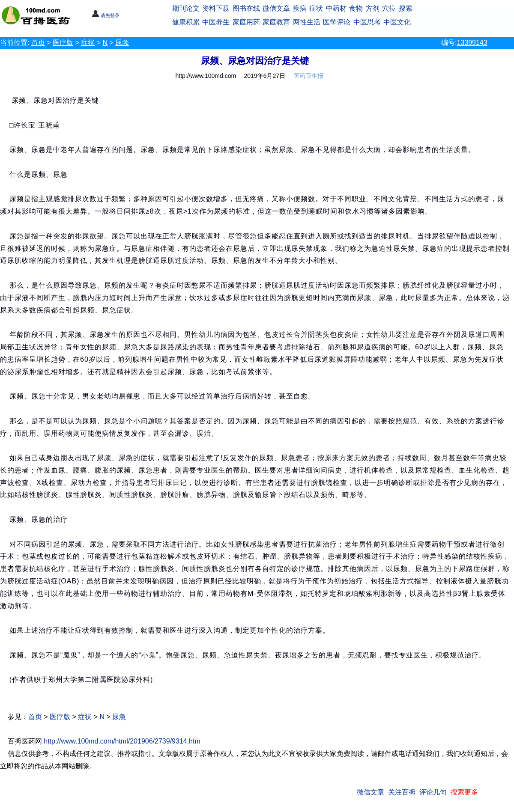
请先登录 (106, 15)
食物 (356, 8)
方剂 (373, 8)
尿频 (122, 43)
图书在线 (246, 8)
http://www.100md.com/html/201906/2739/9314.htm (122, 741)
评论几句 (433, 792)
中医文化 (397, 22)
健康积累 (186, 22)
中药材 (336, 8)
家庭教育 (276, 22)
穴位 (389, 8)
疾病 (300, 8)
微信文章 (276, 8)
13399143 (472, 43)
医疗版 (63, 43)
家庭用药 (246, 22)
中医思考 (367, 22)
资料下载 (216, 8)
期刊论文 (186, 8)
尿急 (119, 717)
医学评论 (337, 22)
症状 (316, 8)
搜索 (406, 8)
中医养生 (216, 22)
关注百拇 (402, 792)
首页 (38, 43)
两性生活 (307, 22)
